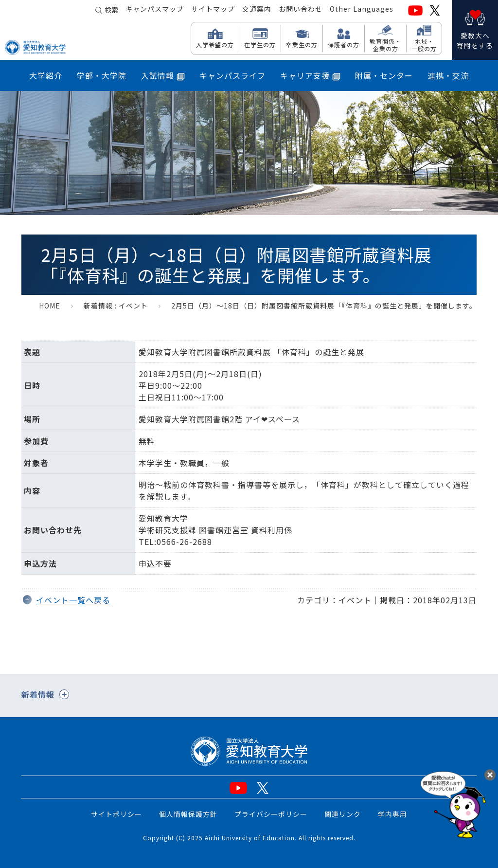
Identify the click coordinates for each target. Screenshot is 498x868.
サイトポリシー (116, 814)
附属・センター (384, 75)
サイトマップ (213, 10)
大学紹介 (46, 75)
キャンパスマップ (155, 10)
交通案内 (257, 10)
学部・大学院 (102, 75)
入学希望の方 (215, 44)
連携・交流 (448, 75)
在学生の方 (260, 44)
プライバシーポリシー (271, 814)
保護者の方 (344, 44)
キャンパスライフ (232, 75)
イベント (133, 306)
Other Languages (362, 10)
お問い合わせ (301, 10)
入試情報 (163, 75)
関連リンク (343, 814)
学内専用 (392, 814)
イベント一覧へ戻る (73, 600)
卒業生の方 (302, 44)
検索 (111, 11)
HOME (50, 306)
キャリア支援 (310, 75)
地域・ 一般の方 (424, 45)
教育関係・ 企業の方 (385, 45)
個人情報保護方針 (188, 814)
